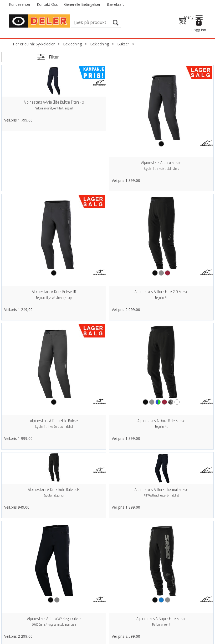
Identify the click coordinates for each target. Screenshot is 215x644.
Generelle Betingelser (82, 4)
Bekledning (72, 44)
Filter (54, 57)
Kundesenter (20, 4)
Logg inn (199, 30)
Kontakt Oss (47, 4)
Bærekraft (115, 4)
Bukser (123, 44)
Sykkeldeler (45, 44)
